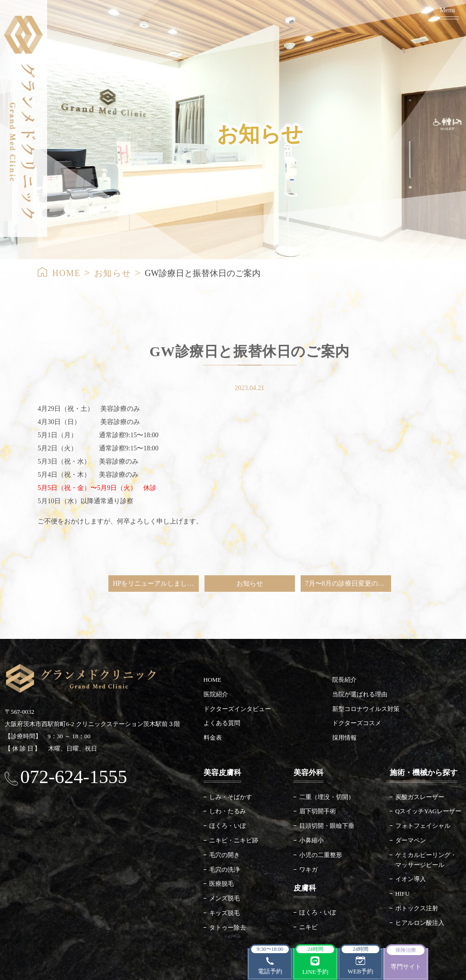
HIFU (402, 894)
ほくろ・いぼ (228, 826)
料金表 (213, 738)
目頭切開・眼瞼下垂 (327, 826)
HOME (66, 273)
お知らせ (113, 273)
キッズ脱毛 (225, 913)
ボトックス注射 (417, 908)
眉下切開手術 (318, 811)
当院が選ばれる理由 (360, 694)
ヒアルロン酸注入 (420, 923)
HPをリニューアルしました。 (156, 584)
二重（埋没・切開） (327, 797)
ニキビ (308, 927)
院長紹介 (344, 680)
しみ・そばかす (231, 797)
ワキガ (308, 870)
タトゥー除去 (228, 927)
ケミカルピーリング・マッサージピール (426, 860)
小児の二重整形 (321, 855)
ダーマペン (411, 840)
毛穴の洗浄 (225, 870)
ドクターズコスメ (357, 723)
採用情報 (344, 738)
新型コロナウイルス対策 (366, 709)
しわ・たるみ (228, 811)
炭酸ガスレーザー (420, 797)
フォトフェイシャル (423, 826)
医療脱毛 (221, 884)
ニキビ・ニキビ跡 (234, 840)
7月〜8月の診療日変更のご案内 (348, 584)
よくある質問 (222, 723)
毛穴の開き (225, 855)
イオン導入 (411, 879)
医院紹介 (216, 694)
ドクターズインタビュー (237, 709)
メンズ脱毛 (225, 898)
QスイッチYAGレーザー (428, 811)
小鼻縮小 (311, 840)
